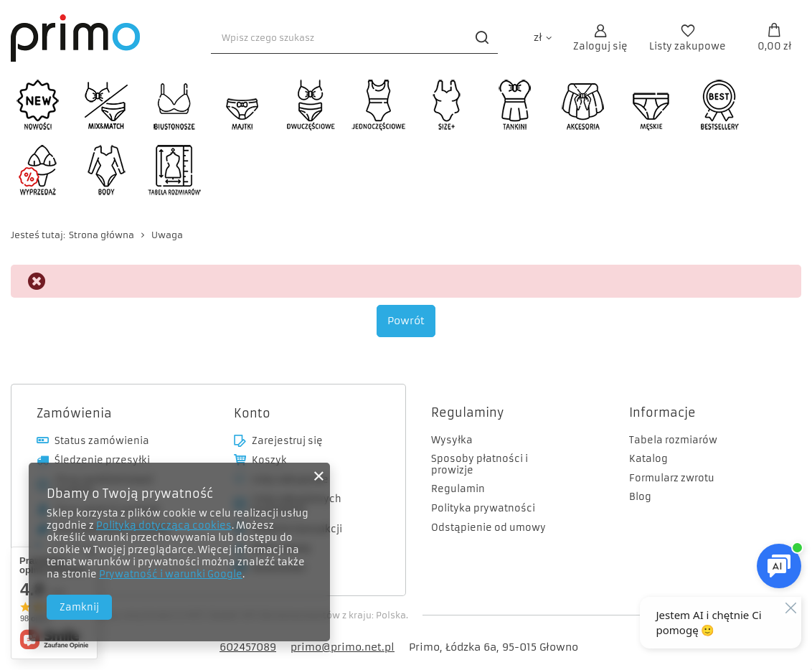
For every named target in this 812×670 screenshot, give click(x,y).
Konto (252, 413)
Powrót (406, 321)
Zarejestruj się (287, 441)
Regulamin (458, 489)
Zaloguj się (600, 46)
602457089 (248, 647)
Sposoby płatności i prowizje (480, 464)
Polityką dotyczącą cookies (164, 525)
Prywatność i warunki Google (171, 574)
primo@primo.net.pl (343, 647)
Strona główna (101, 235)
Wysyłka (452, 440)
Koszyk (269, 461)
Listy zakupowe (688, 46)
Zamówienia (74, 413)
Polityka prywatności (483, 509)
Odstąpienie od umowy (488, 528)
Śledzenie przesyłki (102, 461)
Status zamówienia (102, 441)
